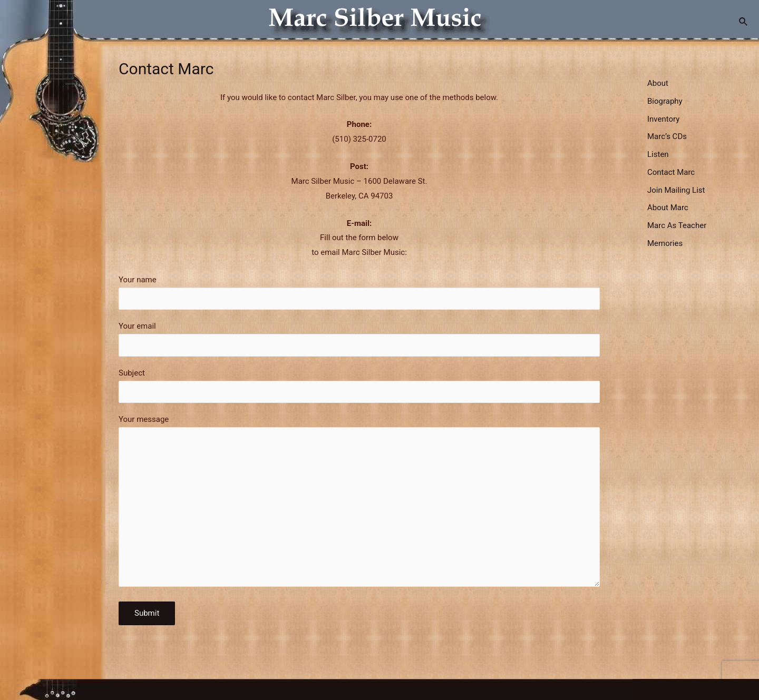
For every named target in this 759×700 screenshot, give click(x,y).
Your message (359, 503)
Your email (359, 339)
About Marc (668, 208)
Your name (359, 292)
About (658, 83)
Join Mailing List (676, 190)
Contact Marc (671, 172)
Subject (359, 386)
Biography (665, 101)
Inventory (663, 119)
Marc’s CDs (667, 136)
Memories (665, 243)
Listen (658, 154)
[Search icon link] (744, 22)
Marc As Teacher (677, 225)
